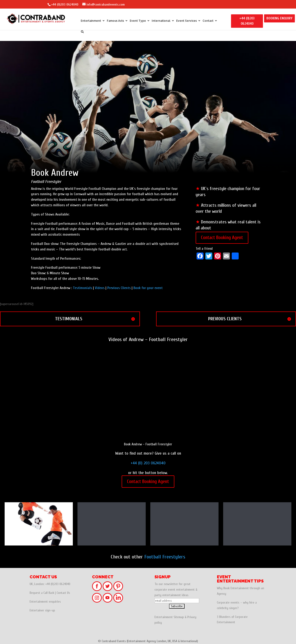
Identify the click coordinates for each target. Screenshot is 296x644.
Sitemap (179, 617)
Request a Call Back (42, 593)
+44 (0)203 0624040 (65, 5)
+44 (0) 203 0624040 (148, 463)
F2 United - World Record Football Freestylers (39, 525)
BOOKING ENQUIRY (279, 18)
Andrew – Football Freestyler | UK (184, 525)
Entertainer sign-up (42, 610)
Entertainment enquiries (45, 602)
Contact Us (63, 593)
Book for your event (148, 288)
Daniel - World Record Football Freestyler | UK (257, 525)
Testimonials (82, 288)
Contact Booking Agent (222, 237)
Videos (100, 288)
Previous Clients (119, 288)
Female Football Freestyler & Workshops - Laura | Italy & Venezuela (112, 525)
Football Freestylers (165, 557)
